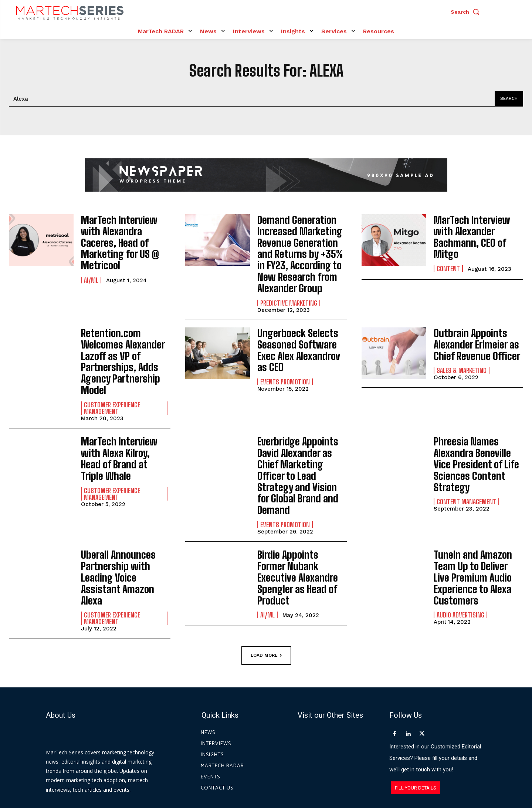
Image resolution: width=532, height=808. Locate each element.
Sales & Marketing (462, 356)
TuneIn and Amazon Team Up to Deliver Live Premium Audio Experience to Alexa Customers (473, 511)
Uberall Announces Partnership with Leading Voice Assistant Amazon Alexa (125, 506)
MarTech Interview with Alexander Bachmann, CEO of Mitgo (475, 234)
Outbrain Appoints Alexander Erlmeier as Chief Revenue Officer (471, 333)
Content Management (466, 453)
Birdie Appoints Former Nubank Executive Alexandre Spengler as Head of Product (297, 507)
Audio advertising (460, 545)
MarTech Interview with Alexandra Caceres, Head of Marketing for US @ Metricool (124, 234)
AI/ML (91, 262)
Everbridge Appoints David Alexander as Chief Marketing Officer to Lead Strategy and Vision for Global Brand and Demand (302, 429)
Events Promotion (285, 356)
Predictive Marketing (289, 292)
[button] (467, 12)
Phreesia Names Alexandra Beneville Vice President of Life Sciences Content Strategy (478, 424)
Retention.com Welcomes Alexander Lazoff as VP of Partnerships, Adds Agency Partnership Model (126, 340)
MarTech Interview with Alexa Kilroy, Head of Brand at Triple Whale (123, 420)
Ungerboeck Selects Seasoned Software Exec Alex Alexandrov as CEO (300, 333)
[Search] (508, 99)
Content (448, 257)
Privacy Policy (333, 774)
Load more (266, 579)
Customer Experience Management (112, 377)
